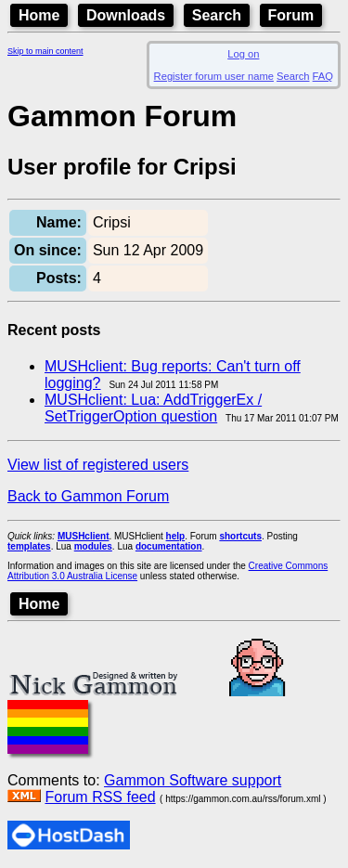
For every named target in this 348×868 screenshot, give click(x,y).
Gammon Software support (193, 780)
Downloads (126, 15)
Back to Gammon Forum (88, 496)
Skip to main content (45, 51)
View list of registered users (98, 465)
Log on (243, 54)
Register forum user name (214, 76)
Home (39, 15)
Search (217, 15)
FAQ (323, 76)
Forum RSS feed (100, 797)
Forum (291, 15)
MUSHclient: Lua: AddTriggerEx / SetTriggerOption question (153, 408)
